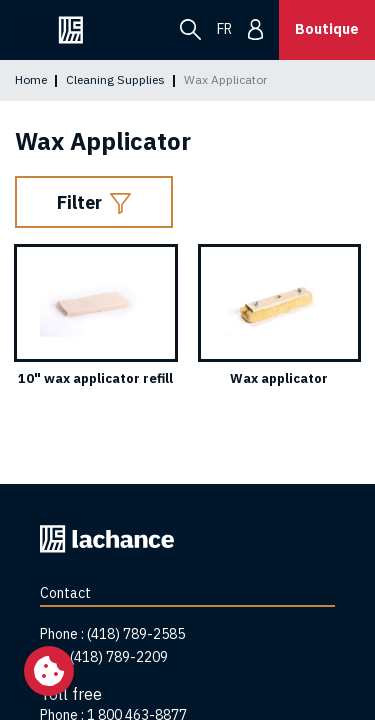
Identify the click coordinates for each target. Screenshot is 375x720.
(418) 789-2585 (136, 634)
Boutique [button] (327, 29)
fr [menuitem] (224, 29)
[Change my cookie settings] (49, 671)
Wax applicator (279, 378)
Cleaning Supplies (115, 79)
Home (31, 79)
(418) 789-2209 (119, 657)
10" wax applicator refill (95, 378)
